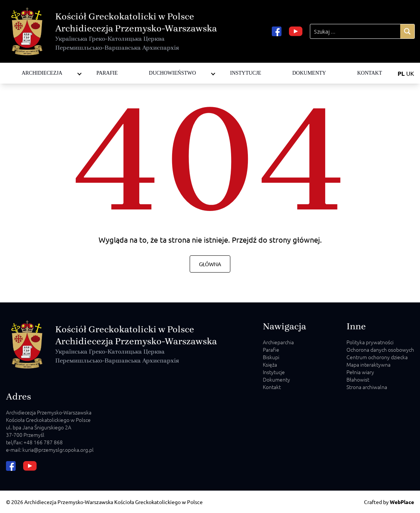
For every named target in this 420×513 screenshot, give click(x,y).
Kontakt (370, 73)
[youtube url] (296, 31)
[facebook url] (277, 31)
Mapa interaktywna (368, 364)
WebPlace (402, 502)
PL (401, 73)
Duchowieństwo (172, 73)
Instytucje (245, 73)
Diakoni (157, 66)
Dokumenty (309, 73)
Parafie (107, 73)
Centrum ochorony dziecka (377, 357)
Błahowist (358, 379)
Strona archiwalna (367, 387)
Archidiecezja (42, 73)
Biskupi (271, 357)
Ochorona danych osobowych (380, 349)
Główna (210, 264)
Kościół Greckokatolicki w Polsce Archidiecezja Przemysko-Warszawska (136, 32)
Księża (270, 364)
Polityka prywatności (370, 342)
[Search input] (355, 31)
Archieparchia (278, 342)
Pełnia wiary (360, 372)
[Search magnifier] (407, 31)
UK (410, 73)
